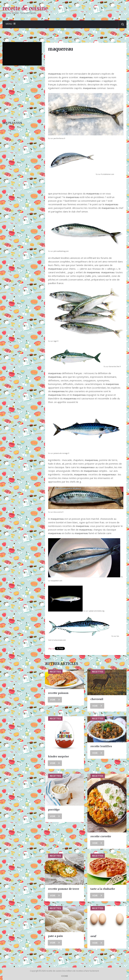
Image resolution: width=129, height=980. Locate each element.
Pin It (51, 649)
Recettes (62, 39)
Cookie (64, 976)
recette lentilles (101, 746)
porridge (54, 810)
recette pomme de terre (64, 889)
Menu (9, 24)
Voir (55, 700)
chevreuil (97, 699)
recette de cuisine (25, 8)
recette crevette (101, 836)
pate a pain (55, 936)
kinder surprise (59, 756)
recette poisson (58, 693)
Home (52, 39)
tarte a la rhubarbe (103, 889)
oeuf (93, 936)
